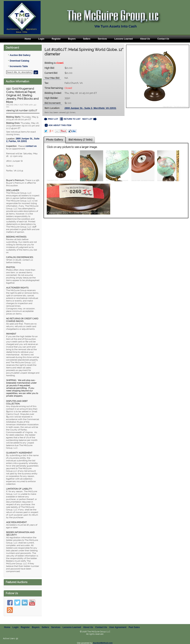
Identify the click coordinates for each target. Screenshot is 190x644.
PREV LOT (51, 119)
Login (41, 39)
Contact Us (163, 39)
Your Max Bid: (52, 78)
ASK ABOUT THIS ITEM (58, 125)
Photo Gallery (55, 140)
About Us (145, 39)
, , (23, 140)
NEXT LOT (90, 119)
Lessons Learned (123, 39)
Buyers (72, 39)
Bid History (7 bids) (81, 140)
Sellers (87, 39)
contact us (31, 146)
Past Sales (134, 623)
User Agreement (118, 623)
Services (102, 39)
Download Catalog (19, 61)
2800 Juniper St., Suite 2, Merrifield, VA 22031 (90, 108)
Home (28, 39)
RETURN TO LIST (70, 119)
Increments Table (19, 66)
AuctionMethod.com (103, 639)
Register (56, 39)
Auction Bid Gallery (20, 55)
